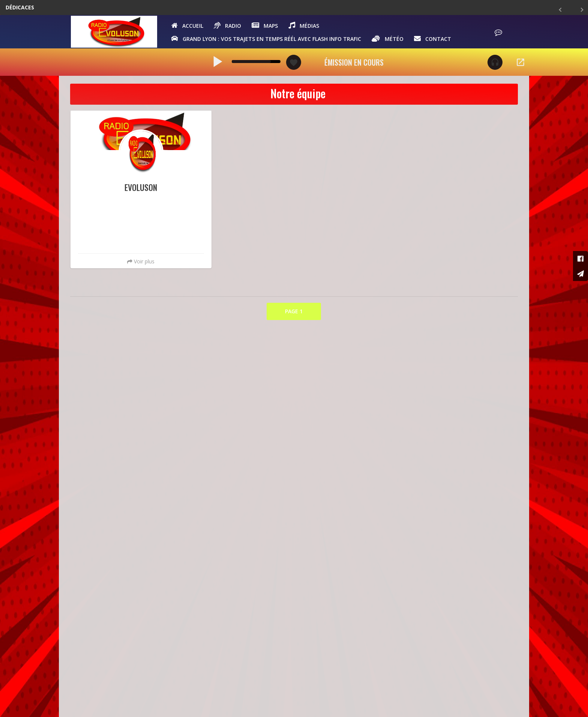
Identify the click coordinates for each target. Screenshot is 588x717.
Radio (229, 26)
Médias (305, 26)
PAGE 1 (294, 313)
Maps (266, 26)
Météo (389, 39)
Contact (434, 39)
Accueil (189, 26)
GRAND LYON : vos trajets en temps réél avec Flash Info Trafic (268, 39)
